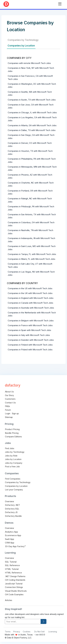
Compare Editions (13, 437)
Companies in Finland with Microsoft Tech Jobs (30, 345)
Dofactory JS (11, 512)
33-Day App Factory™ (15, 546)
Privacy (17, 632)
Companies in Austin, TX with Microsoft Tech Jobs (32, 100)
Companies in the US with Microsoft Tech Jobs (30, 288)
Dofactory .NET (12, 505)
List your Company (14, 490)
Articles (9, 600)
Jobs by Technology (15, 452)
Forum (8, 410)
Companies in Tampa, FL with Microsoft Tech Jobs (32, 254)
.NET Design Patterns (15, 576)
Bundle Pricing (12, 433)
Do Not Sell (39, 632)
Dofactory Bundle (13, 516)
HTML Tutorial (12, 569)
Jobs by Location (13, 459)
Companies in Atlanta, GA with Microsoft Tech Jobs (32, 125)
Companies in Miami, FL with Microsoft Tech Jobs (31, 259)
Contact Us (10, 403)
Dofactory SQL (12, 509)
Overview (9, 501)
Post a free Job (12, 467)
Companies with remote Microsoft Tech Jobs (29, 63)
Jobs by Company (14, 463)
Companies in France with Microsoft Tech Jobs (30, 325)
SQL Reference (12, 565)
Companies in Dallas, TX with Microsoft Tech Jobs (32, 130)
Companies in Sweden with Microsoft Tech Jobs (31, 340)
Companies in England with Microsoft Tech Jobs (31, 298)
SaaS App (10, 539)
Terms (8, 632)
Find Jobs (10, 448)
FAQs (7, 406)
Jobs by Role (11, 456)
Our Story (9, 395)
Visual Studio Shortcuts (16, 591)
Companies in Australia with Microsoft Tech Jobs (31, 308)
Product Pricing (12, 429)
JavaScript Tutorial (14, 584)
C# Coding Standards (15, 580)
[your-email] (23, 622)
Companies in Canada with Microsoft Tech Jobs (30, 303)
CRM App (10, 543)
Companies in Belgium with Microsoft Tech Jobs (31, 321)
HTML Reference (13, 573)
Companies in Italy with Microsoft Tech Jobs (29, 335)
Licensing (53, 632)
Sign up (15, 413)
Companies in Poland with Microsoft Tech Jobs (30, 350)
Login (8, 413)
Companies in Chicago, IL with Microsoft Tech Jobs (32, 112)
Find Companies (13, 479)
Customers (10, 399)
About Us (9, 392)
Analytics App (11, 532)
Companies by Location (21, 46)
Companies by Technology (23, 40)
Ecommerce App (13, 535)
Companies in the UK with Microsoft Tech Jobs (30, 293)
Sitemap (9, 417)
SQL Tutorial (11, 562)
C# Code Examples (14, 594)
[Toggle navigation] (60, 3)
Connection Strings (14, 587)
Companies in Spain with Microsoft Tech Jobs (29, 330)
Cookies (27, 632)
